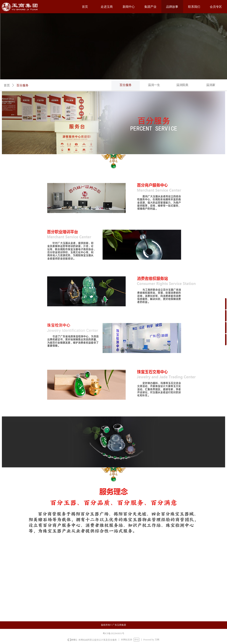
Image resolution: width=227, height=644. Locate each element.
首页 (7, 85)
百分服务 (23, 85)
